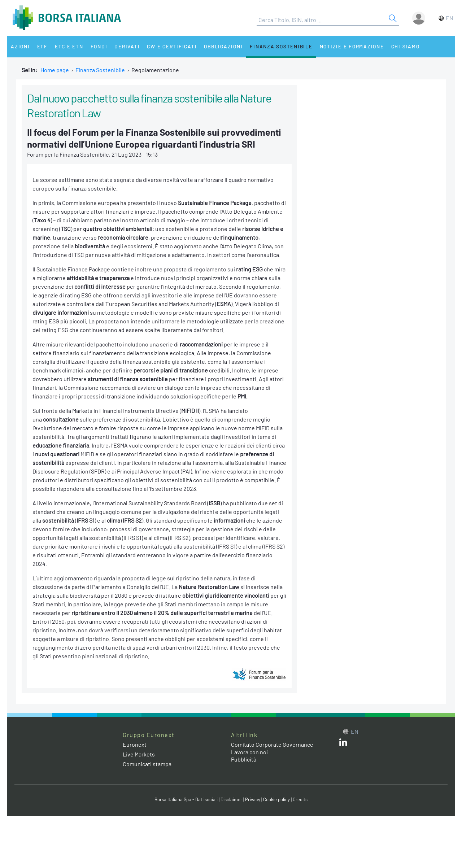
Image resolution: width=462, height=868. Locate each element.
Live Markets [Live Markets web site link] (139, 754)
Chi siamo (406, 46)
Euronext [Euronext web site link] (135, 744)
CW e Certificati (172, 46)
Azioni (20, 46)
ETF (42, 46)
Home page (55, 70)
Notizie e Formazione (352, 46)
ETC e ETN (69, 46)
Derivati (127, 46)
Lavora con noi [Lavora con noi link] (249, 752)
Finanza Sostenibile (281, 46)
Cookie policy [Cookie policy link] (276, 799)
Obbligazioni (223, 46)
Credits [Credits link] (300, 799)
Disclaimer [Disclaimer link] (231, 799)
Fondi (99, 46)
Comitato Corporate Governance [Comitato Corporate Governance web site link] (272, 744)
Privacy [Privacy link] (253, 799)
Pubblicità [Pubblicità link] (244, 759)
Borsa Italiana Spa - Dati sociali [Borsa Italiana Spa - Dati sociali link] (186, 799)
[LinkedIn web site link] (343, 744)
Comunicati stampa (147, 764)
